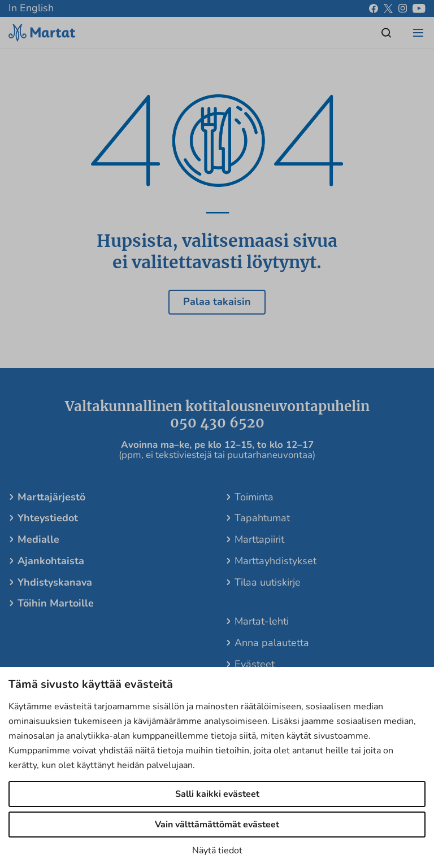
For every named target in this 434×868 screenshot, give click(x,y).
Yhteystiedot (48, 518)
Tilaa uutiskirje (268, 582)
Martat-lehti (262, 621)
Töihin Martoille (56, 603)
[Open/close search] (387, 33)
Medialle (38, 539)
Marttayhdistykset (275, 561)
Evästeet (255, 664)
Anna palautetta (272, 643)
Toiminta (254, 497)
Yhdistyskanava (55, 582)
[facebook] (374, 8)
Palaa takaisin (217, 302)
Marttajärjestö (51, 497)
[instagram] (403, 8)
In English (31, 8)
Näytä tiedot (217, 850)
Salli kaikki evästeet (217, 794)
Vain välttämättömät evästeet (217, 825)
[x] (388, 8)
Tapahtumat (262, 518)
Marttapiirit (259, 539)
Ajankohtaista (51, 561)
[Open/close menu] (418, 33)
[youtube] (419, 8)
